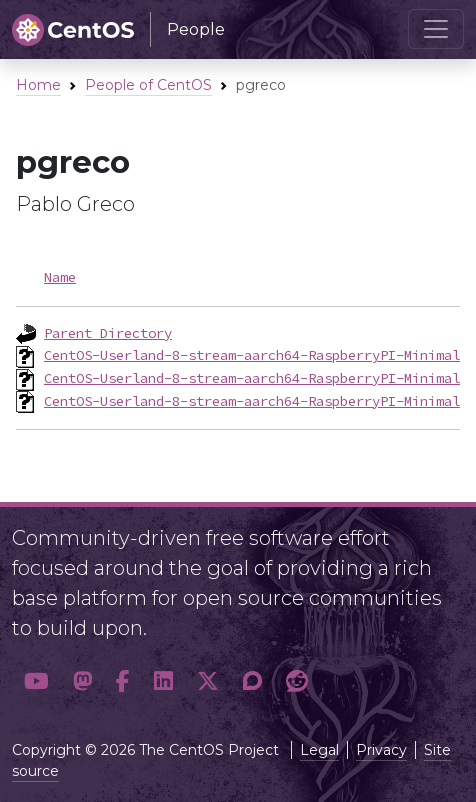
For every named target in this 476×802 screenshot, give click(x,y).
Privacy (381, 750)
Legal (319, 750)
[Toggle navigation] (436, 29)
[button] (36, 681)
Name (60, 277)
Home (38, 85)
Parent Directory (108, 333)
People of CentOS (148, 85)
